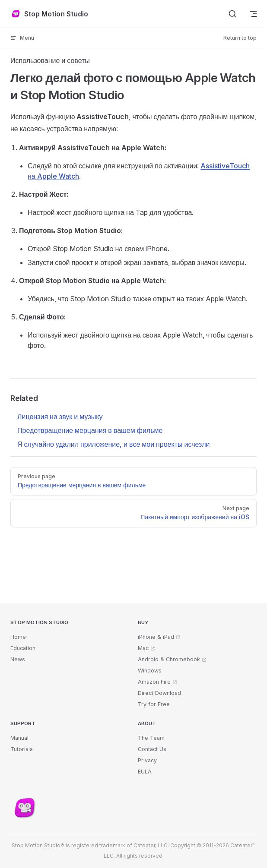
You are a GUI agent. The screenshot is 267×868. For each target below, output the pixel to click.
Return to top (240, 38)
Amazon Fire (154, 682)
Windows (150, 671)
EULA (145, 772)
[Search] (232, 14)
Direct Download (159, 693)
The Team (151, 738)
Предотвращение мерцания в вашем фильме (90, 430)
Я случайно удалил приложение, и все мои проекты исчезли (114, 444)
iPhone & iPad (156, 637)
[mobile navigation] (253, 14)
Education (23, 648)
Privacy (147, 760)
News (18, 659)
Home (18, 637)
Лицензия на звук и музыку (60, 417)
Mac (143, 648)
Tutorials (22, 749)
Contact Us (152, 749)
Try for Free (154, 704)
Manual (19, 738)
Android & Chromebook (169, 659)
